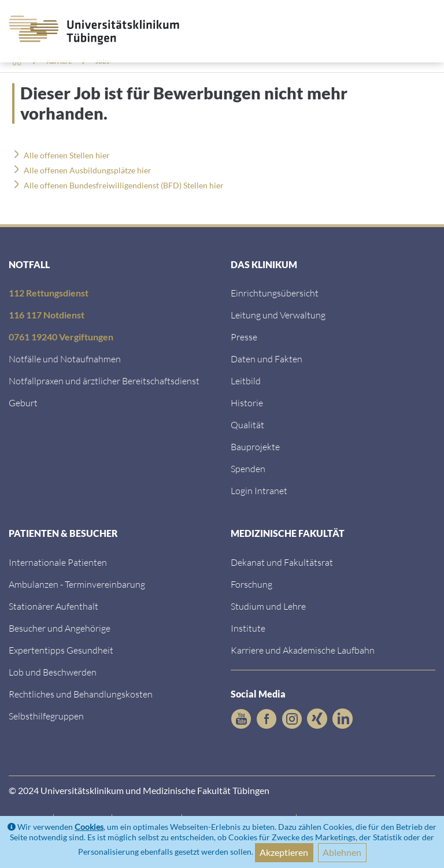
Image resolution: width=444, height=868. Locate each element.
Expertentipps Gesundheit (61, 650)
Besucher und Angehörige (60, 628)
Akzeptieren (284, 852)
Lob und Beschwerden (53, 672)
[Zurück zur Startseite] (74, 30)
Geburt (23, 403)
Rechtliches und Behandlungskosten (81, 694)
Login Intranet (259, 490)
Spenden (248, 468)
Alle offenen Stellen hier (67, 155)
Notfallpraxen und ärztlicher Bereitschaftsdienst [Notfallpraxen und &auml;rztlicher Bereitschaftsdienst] (104, 381)
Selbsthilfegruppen (46, 716)
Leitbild (246, 381)
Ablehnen (342, 852)
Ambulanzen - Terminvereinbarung (77, 584)
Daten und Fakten (267, 359)
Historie (247, 403)
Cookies (89, 827)
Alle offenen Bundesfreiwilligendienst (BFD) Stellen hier (124, 185)
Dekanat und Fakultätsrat (282, 562)
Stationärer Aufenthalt (53, 606)
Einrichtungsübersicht (275, 293)
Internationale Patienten (58, 562)
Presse (244, 337)
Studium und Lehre (268, 606)
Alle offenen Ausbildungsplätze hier (88, 170)
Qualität (247, 424)
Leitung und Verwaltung (278, 315)
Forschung (251, 584)
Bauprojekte (255, 446)
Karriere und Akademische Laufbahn (303, 650)
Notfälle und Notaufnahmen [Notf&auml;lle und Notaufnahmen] (65, 359)
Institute (248, 628)
